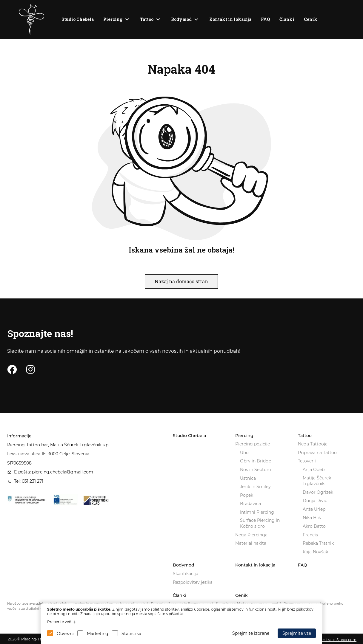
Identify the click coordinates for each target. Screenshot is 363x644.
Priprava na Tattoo (317, 453)
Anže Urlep (314, 509)
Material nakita (251, 543)
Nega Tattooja (313, 444)
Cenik (311, 19)
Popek (247, 495)
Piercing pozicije (253, 444)
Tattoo (147, 19)
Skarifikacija (186, 574)
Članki (287, 19)
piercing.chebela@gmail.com (63, 472)
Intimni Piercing (257, 512)
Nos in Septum (256, 470)
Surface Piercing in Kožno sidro (260, 523)
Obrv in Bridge (256, 461)
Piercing (113, 19)
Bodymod (181, 19)
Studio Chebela (78, 19)
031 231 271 (33, 481)
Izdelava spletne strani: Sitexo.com (326, 640)
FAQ (265, 19)
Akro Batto (314, 526)
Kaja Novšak (315, 552)
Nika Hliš (312, 518)
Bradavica (250, 504)
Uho (244, 453)
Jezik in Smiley (255, 487)
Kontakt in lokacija (230, 19)
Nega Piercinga (251, 535)
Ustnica (248, 478)
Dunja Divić (315, 501)
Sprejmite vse (297, 633)
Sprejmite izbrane (251, 633)
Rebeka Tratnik (318, 543)
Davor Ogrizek (318, 492)
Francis (310, 535)
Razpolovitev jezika (193, 582)
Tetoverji (307, 461)
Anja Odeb (314, 470)
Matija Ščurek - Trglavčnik (318, 481)
